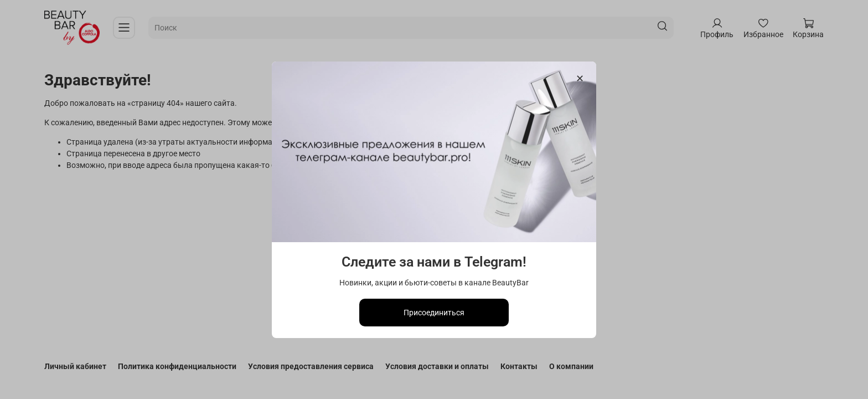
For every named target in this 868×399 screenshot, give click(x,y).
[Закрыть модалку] (580, 79)
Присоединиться (434, 312)
